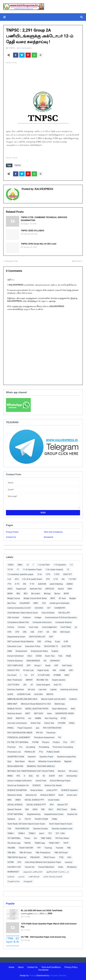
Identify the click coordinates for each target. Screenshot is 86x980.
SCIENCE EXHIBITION (17, 790)
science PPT (52, 790)
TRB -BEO (11, 853)
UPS (19, 862)
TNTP (66, 843)
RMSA (10, 776)
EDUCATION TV (51, 646)
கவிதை (11, 877)
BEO (26, 594)
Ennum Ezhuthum (16, 656)
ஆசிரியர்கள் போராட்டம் (57, 872)
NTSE (64, 718)
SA (38, 776)
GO (45, 661)
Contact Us (11, 537)
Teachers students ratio (62, 829)
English (55, 651)
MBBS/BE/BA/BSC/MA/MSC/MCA (22, 699)
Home (11, 967)
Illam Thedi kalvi (15, 680)
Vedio (61, 867)
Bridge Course (14, 598)
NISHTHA (20, 718)
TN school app (14, 843)
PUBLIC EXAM (53, 752)
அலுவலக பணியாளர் (33, 872)
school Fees (41, 781)
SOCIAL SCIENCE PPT (34, 800)
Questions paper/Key (66, 757)
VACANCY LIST (14, 867)
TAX (9, 829)
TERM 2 (21, 833)
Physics (46, 742)
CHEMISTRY (60, 608)
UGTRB (11, 862)
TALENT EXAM (41, 819)
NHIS (10, 718)
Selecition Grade (15, 795)
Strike (73, 809)
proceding (31, 747)
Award (61, 589)
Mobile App (60, 704)
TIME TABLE (46, 838)
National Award (14, 713)
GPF (29, 666)
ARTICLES (50, 589)
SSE (43, 809)
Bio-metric (36, 594)
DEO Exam (65, 632)
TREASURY (35, 857)
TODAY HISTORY (26, 848)
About (21, 967)
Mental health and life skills (53, 699)
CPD (9, 632)
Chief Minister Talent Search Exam (23, 613)
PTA (41, 752)
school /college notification (20, 781)
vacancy (69, 862)
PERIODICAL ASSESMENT (19, 737)
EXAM (39, 656)
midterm (73, 699)
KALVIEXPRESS (44, 189)
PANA (72, 723)
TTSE (61, 857)
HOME (62, 670)
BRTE (53, 598)
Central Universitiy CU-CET (19, 608)
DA (48, 632)
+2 (28, 565)
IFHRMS (57, 675)
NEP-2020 (39, 713)
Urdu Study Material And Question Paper (43, 862)
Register (68, 761)
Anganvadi (21, 589)
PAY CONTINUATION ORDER (20, 733)
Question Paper (46, 757)
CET (49, 608)
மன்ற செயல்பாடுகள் (53, 877)
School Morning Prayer (60, 781)
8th (25, 584)
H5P (56, 666)
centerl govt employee (59, 603)
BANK (10, 594)
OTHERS (62, 723)
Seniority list (31, 795)
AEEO (10, 589)
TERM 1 (11, 833)
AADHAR (42, 584)
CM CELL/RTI (64, 613)
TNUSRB (11, 848)
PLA (65, 742)
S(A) (31, 776)
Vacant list (30, 867)
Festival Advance (15, 661)
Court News (66, 627)
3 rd (9, 579)
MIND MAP (12, 704)
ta (20, 819)
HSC (71, 670)
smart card (72, 795)
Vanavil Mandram (46, 867)
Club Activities (48, 613)
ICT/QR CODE (44, 675)
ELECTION (66, 646)
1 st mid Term (44, 565)
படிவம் (21, 877)
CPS (17, 632)
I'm (26, 675)
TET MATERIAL (14, 838)
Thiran (27, 838)
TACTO (28, 819)
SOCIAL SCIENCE (15, 805)
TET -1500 (60, 833)
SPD (52, 805)
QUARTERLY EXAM (16, 757)
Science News (37, 790)
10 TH (10, 570)
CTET (40, 632)
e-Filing (48, 642)
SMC (10, 800)
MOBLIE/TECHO (14, 709)
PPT (73, 742)
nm (30, 718)
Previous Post (11, 261)
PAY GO (39, 733)
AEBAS (70, 584)
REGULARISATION (15, 766)
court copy (33, 627)
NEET (28, 713)
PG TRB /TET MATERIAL (18, 742)
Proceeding (44, 747)
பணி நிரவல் (34, 877)
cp (76, 627)
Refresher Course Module (49, 761)
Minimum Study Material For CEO (36, 704)
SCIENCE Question (69, 790)
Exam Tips (50, 656)
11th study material (54, 570)
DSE (39, 642)
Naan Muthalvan (60, 709)
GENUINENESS (33, 661)
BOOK (66, 594)
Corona (11, 627)
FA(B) (68, 656)
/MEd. (20, 565)
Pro (21, 747)
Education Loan (14, 646)
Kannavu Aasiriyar (16, 690)
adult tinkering (56, 584)
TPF (39, 848)
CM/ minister (13, 618)
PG (60, 737)
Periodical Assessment (44, 737)
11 (18, 570)
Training (48, 848)
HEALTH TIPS (13, 670)
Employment (21, 651)
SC (44, 776)
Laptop (53, 690)
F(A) (60, 656)
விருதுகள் (28, 881)
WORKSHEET (13, 872)
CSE (32, 632)
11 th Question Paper (32, 570)
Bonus (57, 594)
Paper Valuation (25, 728)
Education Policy (33, 646)
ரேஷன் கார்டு (14, 881)
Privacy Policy (12, 532)
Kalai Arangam (43, 685)
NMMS (38, 718)
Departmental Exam (16, 637)
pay (38, 728)
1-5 (71, 565)
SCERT (52, 776)
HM (54, 670)
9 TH (32, 584)
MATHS (50, 694)
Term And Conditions (53, 532)
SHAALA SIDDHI (48, 795)
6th (63, 579)
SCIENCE (37, 785)
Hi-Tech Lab (28, 670)
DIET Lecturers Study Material (21, 642)
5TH (48, 579)
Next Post (76, 261)
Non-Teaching (51, 718)
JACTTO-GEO (13, 685)
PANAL (11, 728)
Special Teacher (14, 809)
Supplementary (34, 814)
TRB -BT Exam (26, 853)
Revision (62, 771)
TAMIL (54, 819)
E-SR (66, 642)
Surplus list (72, 814)
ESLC (30, 656)
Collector (27, 618)
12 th (40, 574)
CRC (25, 632)
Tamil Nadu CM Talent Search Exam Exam (26, 824)
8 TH (17, 584)
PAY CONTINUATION (52, 728)
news (49, 713)
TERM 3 (32, 833)
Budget (73, 598)
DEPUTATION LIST (37, 637)
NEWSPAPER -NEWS (65, 713)
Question (32, 757)
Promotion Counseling (63, 747)
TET (50, 833)
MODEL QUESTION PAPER (37, 709)
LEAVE (10, 694)
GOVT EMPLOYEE (15, 666)
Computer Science (64, 622)
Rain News (20, 761)
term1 (42, 833)
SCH (61, 776)
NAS (73, 709)
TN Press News (62, 838)
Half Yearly (67, 666)
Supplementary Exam (54, 814)
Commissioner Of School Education (61, 618)
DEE (55, 632)
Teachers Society (40, 829)
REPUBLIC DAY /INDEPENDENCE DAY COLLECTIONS (31, 771)
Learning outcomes (69, 690)
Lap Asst (43, 690)
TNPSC (12, 48)
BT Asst (62, 598)
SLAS (61, 795)
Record (32, 761)
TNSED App (40, 843)
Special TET (63, 805)
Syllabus (11, 819)
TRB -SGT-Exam (61, 853)
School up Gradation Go (18, 785)
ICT (33, 675)
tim (35, 838)
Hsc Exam (12, 675)
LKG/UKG (38, 694)
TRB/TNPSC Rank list (17, 857)
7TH (9, 584)
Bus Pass (12, 603)
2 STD (57, 574)
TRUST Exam (49, 857)
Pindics (56, 742)
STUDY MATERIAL (15, 814)
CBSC (36, 603)
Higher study (43, 670)
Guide (48, 666)
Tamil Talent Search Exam (61, 824)
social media (54, 800)
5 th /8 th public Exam (32, 579)
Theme (32, 976)
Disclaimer (49, 537)
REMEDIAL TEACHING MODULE (41, 766)
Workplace (72, 867)
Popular (10, 904)
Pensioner (51, 733)
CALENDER (24, 603)
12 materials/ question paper (20, 574)
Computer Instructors (42, 622)
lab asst (31, 690)
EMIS (10, 651)
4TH (17, 579)
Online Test (49, 723)
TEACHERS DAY (22, 829)
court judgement (49, 627)
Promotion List (14, 752)
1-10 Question (60, 565)
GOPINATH (55, 661)
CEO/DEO (39, 608)
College (38, 618)
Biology (47, 594)
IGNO (67, 675)
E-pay (58, 642)
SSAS (35, 809)
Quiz (9, 761)
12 (68, 570)
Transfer (59, 848)
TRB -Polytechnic (43, 853)
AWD (70, 589)
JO (32, 685)
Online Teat (36, 723)
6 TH (56, 579)
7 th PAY (72, 579)
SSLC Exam (62, 809)
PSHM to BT (30, 752)
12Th (48, 574)
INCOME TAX (42, 680)
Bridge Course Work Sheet (35, 598)
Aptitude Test (36, 589)
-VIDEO (11, 565)
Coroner (21, 627)
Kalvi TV (58, 685)
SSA (27, 809)
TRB (69, 848)
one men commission (17, 723)
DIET (51, 637)
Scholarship (72, 776)
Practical (11, 747)
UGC (69, 857)
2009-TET (67, 574)
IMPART (29, 680)
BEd (18, 594)
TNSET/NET (54, 843)
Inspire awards (59, 680)
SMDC (18, 800)
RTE (18, 776)
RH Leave (73, 771)
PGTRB (35, 742)
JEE (25, 685)
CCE (44, 603)
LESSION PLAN (24, 694)
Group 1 (38, 666)
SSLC (51, 809)
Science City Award (53, 785)
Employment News (39, 651)
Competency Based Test (18, 622)
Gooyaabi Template (58, 976)
